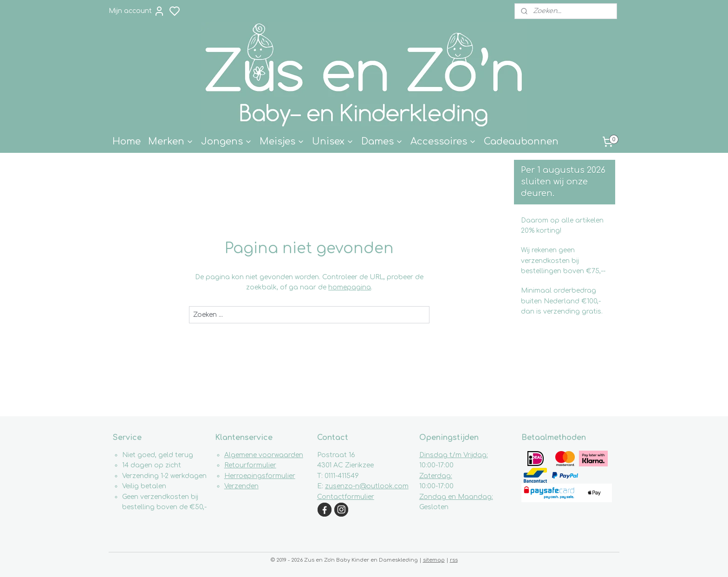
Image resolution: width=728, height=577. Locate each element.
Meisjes (282, 141)
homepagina (350, 287)
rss (454, 560)
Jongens (227, 141)
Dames (382, 141)
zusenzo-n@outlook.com (367, 486)
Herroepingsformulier (260, 476)
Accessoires (443, 141)
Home (127, 141)
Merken (171, 141)
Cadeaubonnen (521, 141)
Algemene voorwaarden (264, 455)
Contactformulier (346, 497)
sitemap (434, 560)
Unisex (333, 141)
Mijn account (137, 11)
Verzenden (241, 486)
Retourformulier (250, 465)
